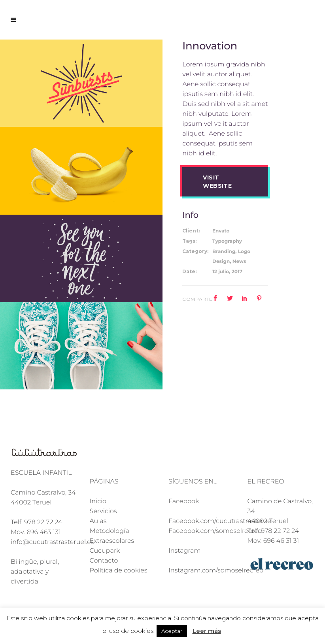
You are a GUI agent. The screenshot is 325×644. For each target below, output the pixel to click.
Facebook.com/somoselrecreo (215, 531)
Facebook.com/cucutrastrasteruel (221, 521)
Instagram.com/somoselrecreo (216, 571)
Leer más (207, 631)
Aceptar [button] (172, 631)
